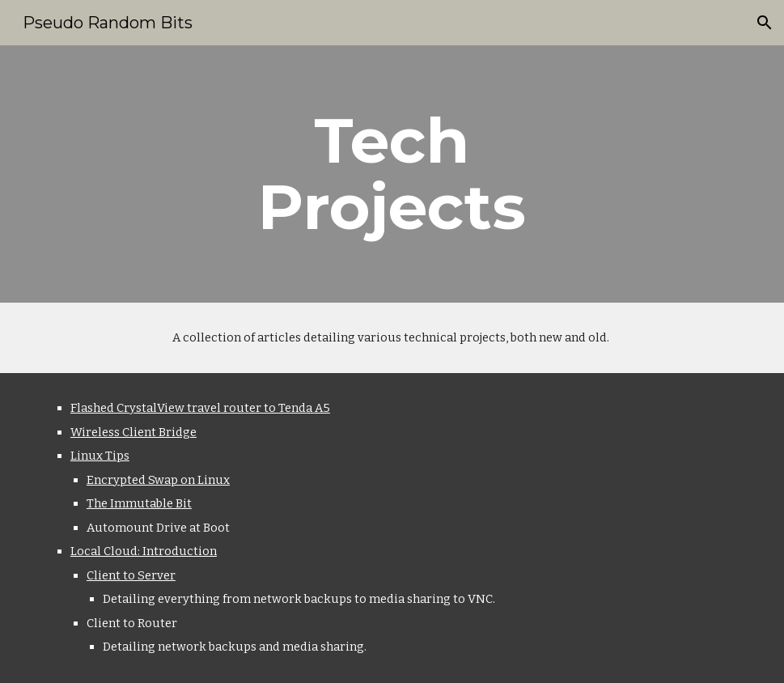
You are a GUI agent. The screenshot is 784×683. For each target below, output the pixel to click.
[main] (392, 174)
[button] (765, 23)
